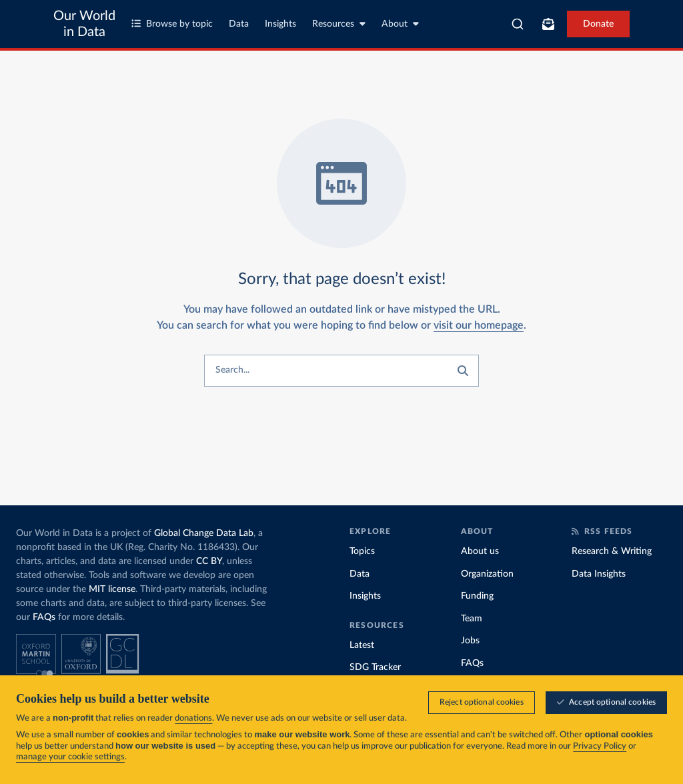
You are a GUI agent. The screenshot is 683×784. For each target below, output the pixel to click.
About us (480, 551)
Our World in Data (84, 24)
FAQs (44, 617)
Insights (280, 24)
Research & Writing (612, 551)
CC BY (209, 561)
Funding (477, 596)
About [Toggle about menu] (400, 24)
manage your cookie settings (70, 757)
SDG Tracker (375, 667)
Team (472, 619)
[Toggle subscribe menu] (548, 24)
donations (193, 718)
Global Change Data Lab (204, 533)
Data (239, 24)
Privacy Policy (600, 746)
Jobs (470, 641)
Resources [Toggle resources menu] (339, 24)
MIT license (112, 589)
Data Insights (599, 574)
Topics (362, 551)
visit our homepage (479, 325)
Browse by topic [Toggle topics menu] (172, 24)
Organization (487, 574)
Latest (362, 645)
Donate (598, 24)
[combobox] (518, 24)
